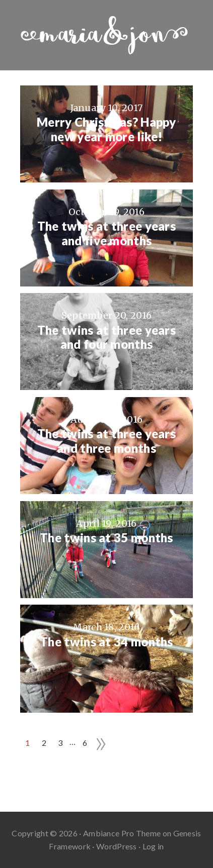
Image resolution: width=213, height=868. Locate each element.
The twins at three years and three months (106, 441)
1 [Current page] (27, 743)
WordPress (117, 846)
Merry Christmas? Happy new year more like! (106, 129)
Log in (153, 846)
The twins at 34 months (106, 642)
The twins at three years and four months (106, 337)
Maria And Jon (106, 35)
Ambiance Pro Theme (122, 833)
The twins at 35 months (106, 538)
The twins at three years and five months (106, 233)
